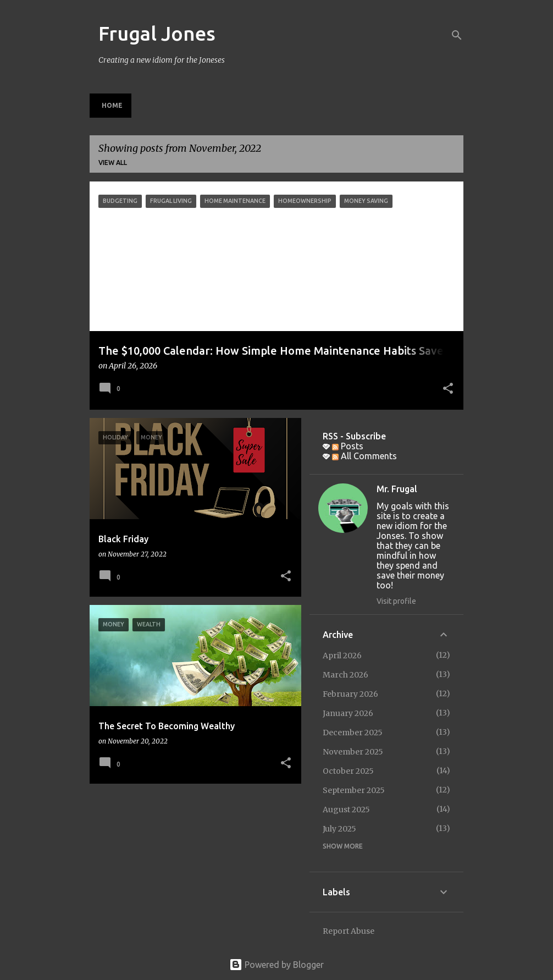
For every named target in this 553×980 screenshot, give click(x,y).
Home (112, 105)
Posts (348, 446)
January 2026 (348, 713)
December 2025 (353, 733)
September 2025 (354, 790)
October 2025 (348, 771)
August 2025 (346, 810)
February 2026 (350, 694)
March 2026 (345, 675)
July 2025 (339, 829)
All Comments (364, 456)
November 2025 (353, 752)
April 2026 (342, 656)
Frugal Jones (157, 33)
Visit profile (396, 601)
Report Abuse (349, 931)
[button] (448, 389)
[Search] (457, 35)
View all (113, 163)
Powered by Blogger (276, 965)
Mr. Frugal (397, 489)
